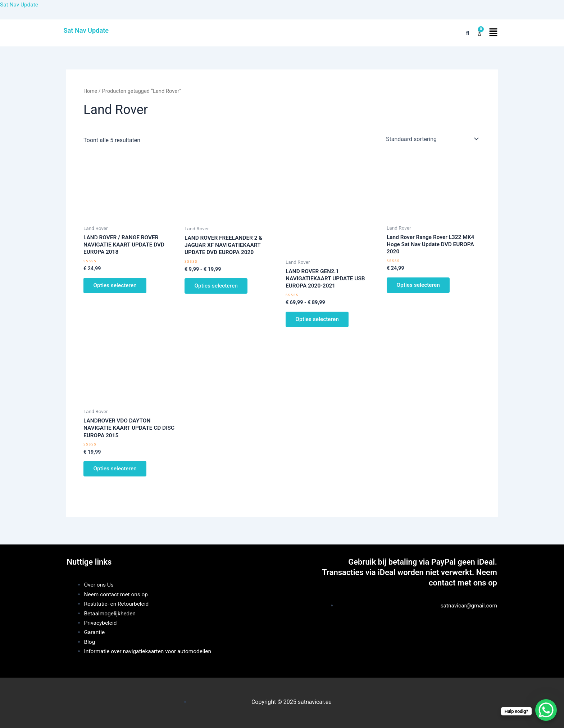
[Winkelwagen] (479, 33)
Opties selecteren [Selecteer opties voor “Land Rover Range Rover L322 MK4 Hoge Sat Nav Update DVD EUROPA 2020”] (420, 287)
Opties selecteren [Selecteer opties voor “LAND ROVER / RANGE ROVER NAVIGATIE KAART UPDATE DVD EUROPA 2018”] (117, 287)
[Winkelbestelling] (432, 139)
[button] (493, 33)
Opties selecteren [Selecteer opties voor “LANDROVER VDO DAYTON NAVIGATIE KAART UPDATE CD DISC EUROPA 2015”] (117, 473)
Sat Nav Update (20, 4)
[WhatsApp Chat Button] (546, 710)
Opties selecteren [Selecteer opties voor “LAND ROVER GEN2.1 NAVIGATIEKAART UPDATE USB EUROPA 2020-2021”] (319, 321)
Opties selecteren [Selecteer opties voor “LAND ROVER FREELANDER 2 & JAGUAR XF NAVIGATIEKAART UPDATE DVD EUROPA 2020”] (218, 287)
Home (91, 91)
